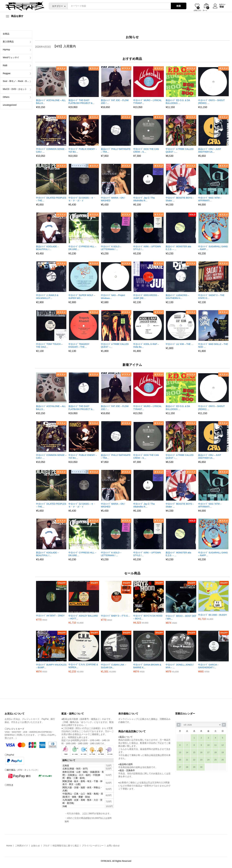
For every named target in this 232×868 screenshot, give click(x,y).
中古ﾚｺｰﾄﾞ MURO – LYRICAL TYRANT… (147, 102)
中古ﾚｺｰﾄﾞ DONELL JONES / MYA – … (180, 666)
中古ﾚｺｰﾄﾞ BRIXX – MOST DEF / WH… (181, 617)
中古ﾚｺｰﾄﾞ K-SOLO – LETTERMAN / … (111, 248)
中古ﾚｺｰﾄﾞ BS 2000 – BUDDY (213, 615)
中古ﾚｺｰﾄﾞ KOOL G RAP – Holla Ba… (146, 345)
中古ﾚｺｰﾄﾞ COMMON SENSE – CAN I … (51, 150)
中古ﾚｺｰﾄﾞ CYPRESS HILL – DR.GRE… (82, 248)
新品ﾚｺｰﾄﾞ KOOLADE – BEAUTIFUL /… (47, 248)
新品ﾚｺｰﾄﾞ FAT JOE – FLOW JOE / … (115, 102)
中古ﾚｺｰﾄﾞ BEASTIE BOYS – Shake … (180, 199)
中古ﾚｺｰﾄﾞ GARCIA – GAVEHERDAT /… (208, 666)
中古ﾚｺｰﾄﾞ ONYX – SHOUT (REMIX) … (211, 102)
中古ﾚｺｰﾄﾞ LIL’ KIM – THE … (180, 344)
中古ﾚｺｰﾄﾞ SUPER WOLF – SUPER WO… (82, 297)
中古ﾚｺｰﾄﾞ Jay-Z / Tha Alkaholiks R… (144, 199)
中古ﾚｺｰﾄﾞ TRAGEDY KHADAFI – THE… (79, 345)
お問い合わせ (113, 846)
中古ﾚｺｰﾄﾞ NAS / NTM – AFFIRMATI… (210, 199)
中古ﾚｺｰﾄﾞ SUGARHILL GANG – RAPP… (213, 248)
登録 (221, 7)
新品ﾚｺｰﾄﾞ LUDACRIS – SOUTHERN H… (177, 297)
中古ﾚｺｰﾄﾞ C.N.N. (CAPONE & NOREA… (83, 666)
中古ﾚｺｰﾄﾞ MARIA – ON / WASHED (113, 199)
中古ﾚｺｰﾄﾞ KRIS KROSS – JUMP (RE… (146, 297)
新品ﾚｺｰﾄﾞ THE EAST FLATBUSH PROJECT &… (82, 102)
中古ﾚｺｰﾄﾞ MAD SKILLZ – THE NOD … (213, 345)
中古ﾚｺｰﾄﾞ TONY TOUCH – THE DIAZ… (49, 345)
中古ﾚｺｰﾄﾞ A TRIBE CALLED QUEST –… (180, 150)
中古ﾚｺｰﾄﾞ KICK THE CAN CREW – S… (146, 150)
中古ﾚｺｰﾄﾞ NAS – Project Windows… (113, 297)
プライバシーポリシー (93, 846)
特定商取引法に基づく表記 (66, 846)
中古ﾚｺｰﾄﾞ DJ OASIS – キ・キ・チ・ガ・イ (82, 199)
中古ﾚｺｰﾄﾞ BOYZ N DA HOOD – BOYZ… (148, 617)
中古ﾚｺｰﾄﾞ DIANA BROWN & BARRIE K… (147, 666)
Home (9, 846)
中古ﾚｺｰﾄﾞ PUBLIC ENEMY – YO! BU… (83, 150)
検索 (178, 6)
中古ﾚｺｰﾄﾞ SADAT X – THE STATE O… (211, 297)
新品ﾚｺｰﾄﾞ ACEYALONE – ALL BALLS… (51, 102)
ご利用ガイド (22, 846)
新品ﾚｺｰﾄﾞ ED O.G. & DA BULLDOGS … (178, 102)
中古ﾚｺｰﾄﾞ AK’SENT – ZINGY (50, 616)
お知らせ (36, 846)
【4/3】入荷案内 (64, 46)
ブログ (46, 846)
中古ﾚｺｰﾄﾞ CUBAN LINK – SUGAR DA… (114, 666)
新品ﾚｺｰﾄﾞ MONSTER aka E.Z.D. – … (178, 248)
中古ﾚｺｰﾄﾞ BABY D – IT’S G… (115, 616)
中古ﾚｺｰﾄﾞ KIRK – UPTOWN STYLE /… (147, 248)
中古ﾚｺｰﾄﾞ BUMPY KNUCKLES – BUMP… (51, 666)
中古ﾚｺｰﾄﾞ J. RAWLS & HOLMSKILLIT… (47, 297)
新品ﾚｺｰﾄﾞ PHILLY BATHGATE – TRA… (116, 150)
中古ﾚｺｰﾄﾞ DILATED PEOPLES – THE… (51, 199)
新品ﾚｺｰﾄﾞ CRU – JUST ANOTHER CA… (210, 150)
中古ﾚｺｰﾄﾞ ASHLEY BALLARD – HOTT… (83, 617)
